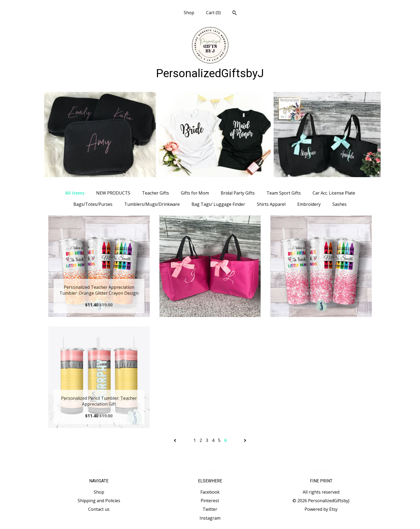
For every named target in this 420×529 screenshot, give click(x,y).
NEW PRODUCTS (113, 193)
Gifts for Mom (195, 193)
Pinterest (210, 501)
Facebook (210, 492)
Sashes (340, 204)
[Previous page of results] (175, 440)
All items (75, 193)
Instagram (210, 518)
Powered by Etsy (321, 509)
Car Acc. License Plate (334, 193)
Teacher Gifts (155, 193)
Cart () (213, 13)
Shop (189, 13)
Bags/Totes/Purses (93, 204)
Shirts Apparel (271, 204)
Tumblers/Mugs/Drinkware (152, 204)
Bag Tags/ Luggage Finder (218, 204)
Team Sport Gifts (284, 193)
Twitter (210, 509)
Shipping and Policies (99, 501)
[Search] (235, 13)
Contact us (99, 509)
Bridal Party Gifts (238, 193)
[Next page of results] (245, 440)
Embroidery (309, 204)
